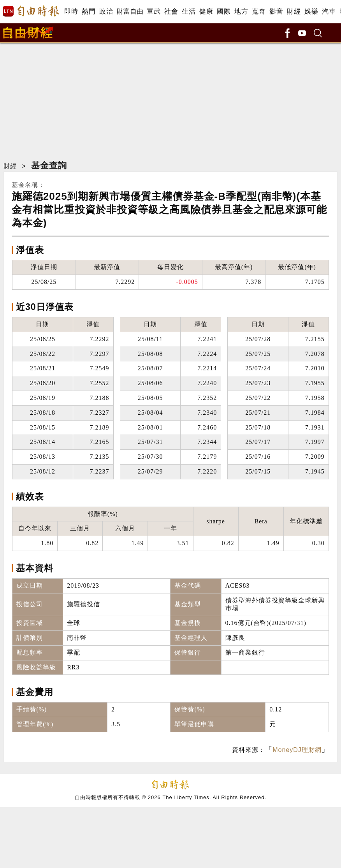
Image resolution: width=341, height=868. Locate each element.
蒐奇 (259, 11)
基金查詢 (49, 165)
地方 (241, 11)
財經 (294, 11)
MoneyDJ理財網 (297, 750)
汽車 (329, 11)
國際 (224, 11)
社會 (171, 11)
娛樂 (311, 11)
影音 (276, 11)
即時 (71, 11)
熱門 (89, 11)
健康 (206, 11)
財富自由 (130, 11)
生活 (189, 11)
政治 (106, 11)
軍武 (154, 11)
